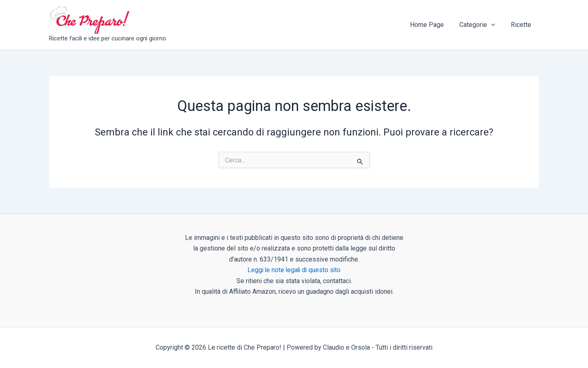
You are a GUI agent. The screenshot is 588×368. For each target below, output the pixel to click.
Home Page (433, 25)
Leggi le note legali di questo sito (294, 270)
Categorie (481, 25)
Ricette (522, 25)
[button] (495, 25)
